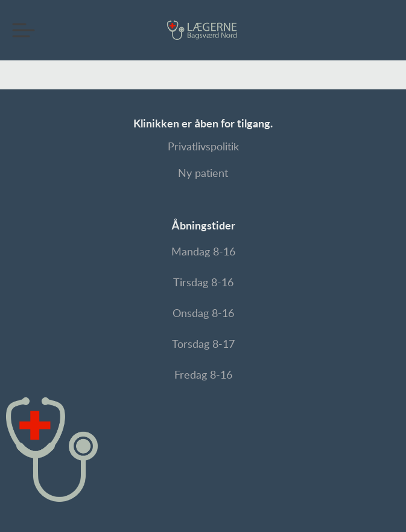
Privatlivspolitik (203, 147)
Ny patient (203, 174)
